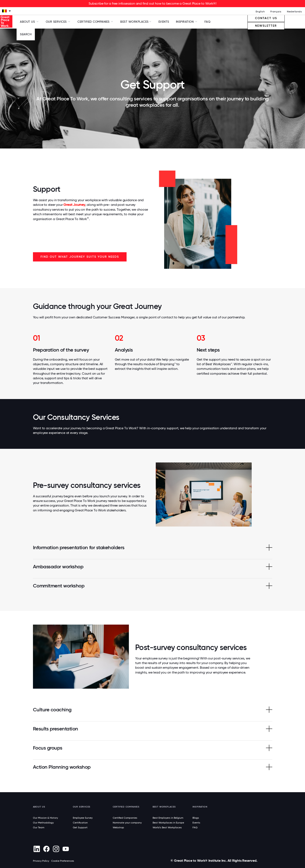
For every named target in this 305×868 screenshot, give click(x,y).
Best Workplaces (134, 22)
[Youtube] (66, 849)
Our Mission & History (45, 818)
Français (276, 12)
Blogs (196, 818)
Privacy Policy (41, 861)
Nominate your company (127, 823)
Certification (80, 823)
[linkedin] (37, 849)
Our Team (39, 827)
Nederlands (294, 12)
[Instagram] (56, 849)
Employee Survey (83, 818)
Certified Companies (125, 818)
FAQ (207, 22)
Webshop (118, 827)
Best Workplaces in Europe (168, 823)
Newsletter (266, 26)
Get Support (80, 827)
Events (164, 22)
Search (26, 34)
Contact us (266, 18)
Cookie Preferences (63, 861)
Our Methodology (43, 823)
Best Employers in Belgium (168, 818)
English (260, 12)
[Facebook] (46, 849)
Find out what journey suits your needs (80, 257)
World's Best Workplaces (167, 827)
